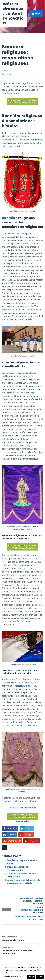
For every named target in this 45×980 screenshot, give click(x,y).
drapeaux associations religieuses (32, 911)
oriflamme (8, 376)
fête (16, 253)
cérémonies (16, 273)
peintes (5, 310)
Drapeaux (6, 909)
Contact (13, 808)
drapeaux (25, 136)
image (25, 90)
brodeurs (23, 565)
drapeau (25, 263)
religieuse (32, 916)
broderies (24, 575)
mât (10, 393)
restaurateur (21, 686)
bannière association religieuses (33, 902)
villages (32, 920)
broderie (33, 664)
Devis (21, 808)
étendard (7, 250)
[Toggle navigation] (36, 13)
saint (41, 916)
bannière (6, 93)
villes (40, 920)
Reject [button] (40, 977)
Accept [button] (31, 977)
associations (9, 140)
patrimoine (20, 916)
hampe (32, 211)
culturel (39, 907)
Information (31, 808)
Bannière (10, 218)
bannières (38, 140)
